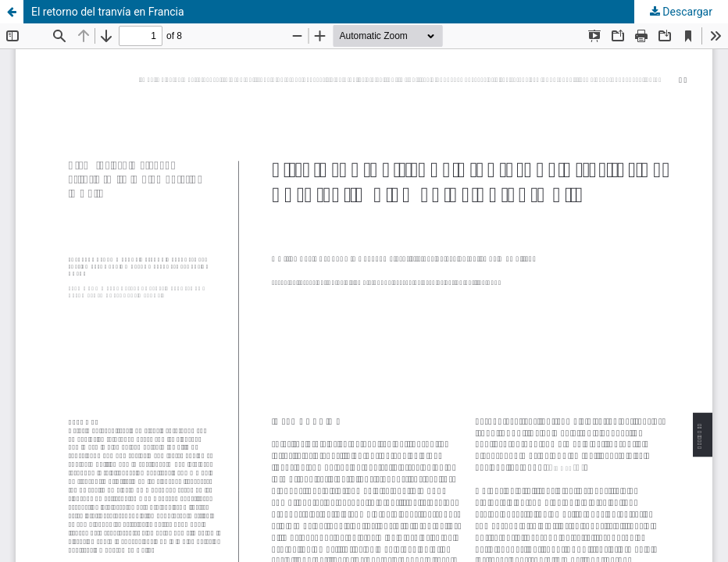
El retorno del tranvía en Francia (108, 12)
